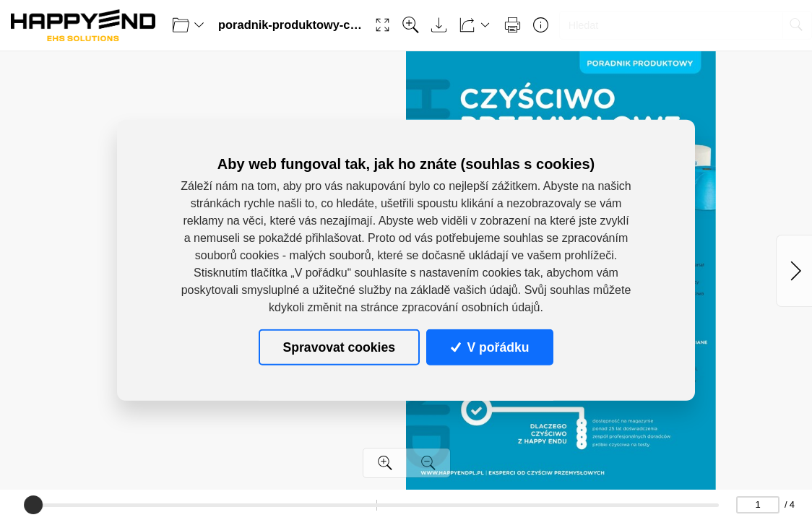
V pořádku (490, 347)
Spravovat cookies (339, 347)
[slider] (33, 505)
